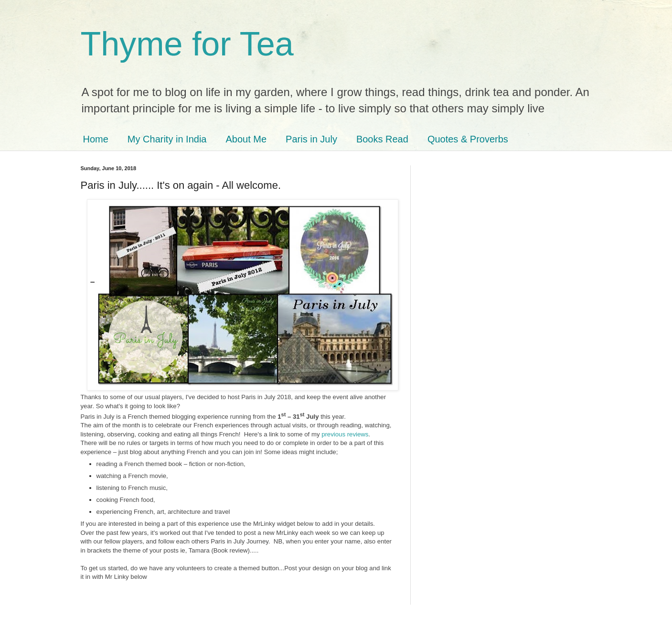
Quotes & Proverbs (468, 139)
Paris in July (311, 139)
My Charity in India (167, 139)
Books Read (382, 139)
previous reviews (345, 434)
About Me (246, 139)
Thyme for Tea (187, 44)
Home (96, 139)
